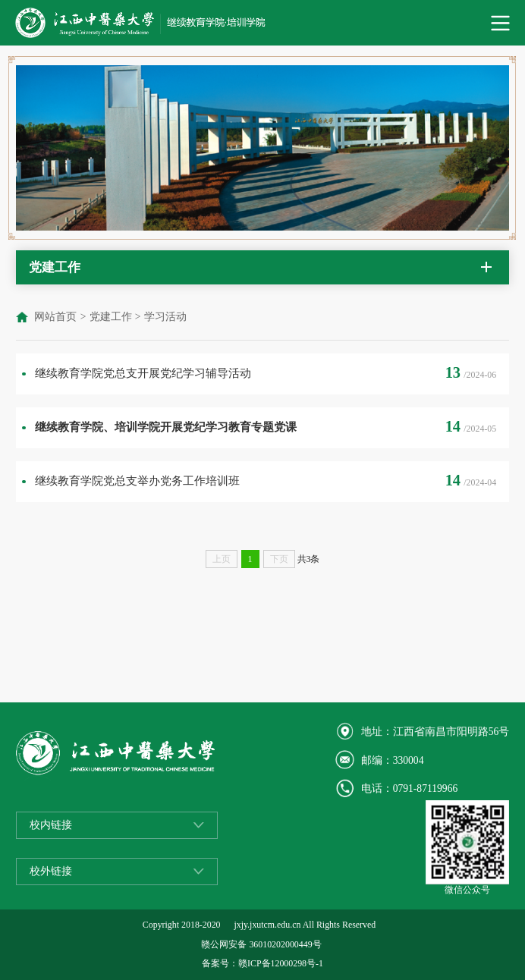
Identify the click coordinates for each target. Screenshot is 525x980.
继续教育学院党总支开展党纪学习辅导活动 (143, 373)
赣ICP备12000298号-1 (281, 963)
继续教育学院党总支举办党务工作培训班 (137, 481)
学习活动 (165, 317)
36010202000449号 (285, 944)
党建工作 (111, 317)
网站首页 (55, 317)
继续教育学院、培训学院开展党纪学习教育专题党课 (166, 427)
